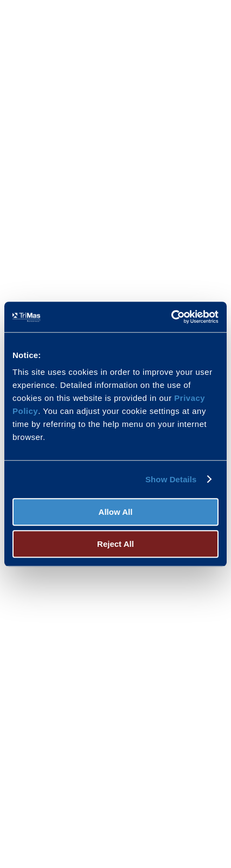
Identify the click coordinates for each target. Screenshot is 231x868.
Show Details (171, 479)
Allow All (116, 512)
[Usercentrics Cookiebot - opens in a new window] (171, 317)
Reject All (116, 544)
